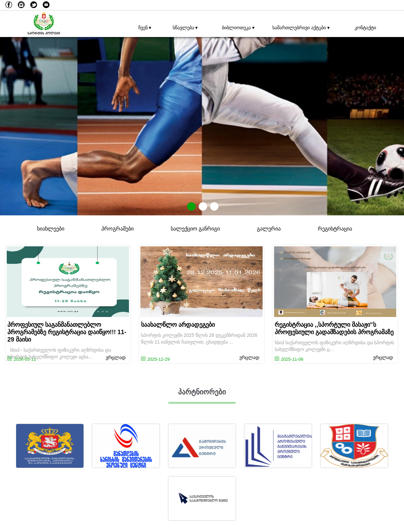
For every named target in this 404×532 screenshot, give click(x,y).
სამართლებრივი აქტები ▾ (299, 28)
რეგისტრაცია (335, 229)
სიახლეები (51, 229)
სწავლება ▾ (185, 28)
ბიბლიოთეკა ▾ (238, 28)
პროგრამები (117, 229)
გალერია (269, 229)
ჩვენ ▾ (145, 28)
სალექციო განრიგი (195, 229)
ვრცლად (116, 357)
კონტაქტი (365, 28)
